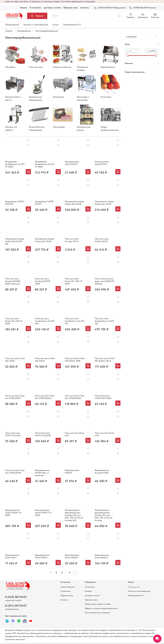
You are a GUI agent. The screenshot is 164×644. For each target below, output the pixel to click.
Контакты (85, 8)
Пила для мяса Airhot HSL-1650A (45, 360)
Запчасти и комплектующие (36, 25)
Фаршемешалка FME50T (72, 472)
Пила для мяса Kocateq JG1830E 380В (43, 281)
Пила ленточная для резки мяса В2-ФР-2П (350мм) (104, 281)
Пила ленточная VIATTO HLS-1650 (13, 434)
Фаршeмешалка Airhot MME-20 (72, 556)
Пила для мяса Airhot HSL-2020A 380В (75, 360)
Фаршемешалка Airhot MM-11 (12, 556)
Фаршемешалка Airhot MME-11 (42, 556)
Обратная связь (71, 8)
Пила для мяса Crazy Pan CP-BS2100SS (75, 397)
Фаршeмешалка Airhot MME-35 (102, 556)
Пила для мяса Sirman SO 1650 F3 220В (14, 321)
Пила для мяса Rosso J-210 (75, 434)
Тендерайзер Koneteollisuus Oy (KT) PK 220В (15, 164)
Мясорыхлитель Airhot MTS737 (72, 163)
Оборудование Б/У (72, 25)
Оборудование (12, 25)
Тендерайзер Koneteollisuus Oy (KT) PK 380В (45, 164)
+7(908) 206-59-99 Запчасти (143, 8)
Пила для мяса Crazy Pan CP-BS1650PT (15, 397)
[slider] (127, 55)
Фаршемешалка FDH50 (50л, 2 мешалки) (42, 473)
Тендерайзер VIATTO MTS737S (15, 203)
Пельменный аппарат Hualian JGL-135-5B (104, 203)
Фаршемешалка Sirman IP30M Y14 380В (13, 513)
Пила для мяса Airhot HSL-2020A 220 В (105, 360)
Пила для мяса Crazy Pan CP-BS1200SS (15, 472)
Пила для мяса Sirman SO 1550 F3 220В (73, 281)
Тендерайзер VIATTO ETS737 (44, 203)
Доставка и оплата (52, 8)
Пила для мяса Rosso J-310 (104, 434)
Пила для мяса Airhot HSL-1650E (15, 360)
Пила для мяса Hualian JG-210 (102, 240)
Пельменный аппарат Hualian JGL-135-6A (45, 240)
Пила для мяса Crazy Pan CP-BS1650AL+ (45, 397)
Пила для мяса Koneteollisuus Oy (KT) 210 (75, 321)
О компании (35, 8)
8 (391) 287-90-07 (16, 606)
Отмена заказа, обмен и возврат (98, 604)
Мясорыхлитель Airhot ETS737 (102, 163)
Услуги (56, 25)
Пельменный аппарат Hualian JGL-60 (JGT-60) (15, 241)
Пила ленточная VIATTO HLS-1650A (103, 397)
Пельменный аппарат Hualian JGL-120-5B (74, 203)
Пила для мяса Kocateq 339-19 (72, 240)
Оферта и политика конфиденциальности (101, 608)
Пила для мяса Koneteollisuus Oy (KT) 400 (45, 321)
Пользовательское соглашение (97, 613)
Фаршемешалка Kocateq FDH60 (102, 472)
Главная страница (68, 587)
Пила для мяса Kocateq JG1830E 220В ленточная (13, 281)
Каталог (24, 8)
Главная (9, 31)
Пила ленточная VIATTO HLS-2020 (43, 434)
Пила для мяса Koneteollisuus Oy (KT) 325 (104, 321)
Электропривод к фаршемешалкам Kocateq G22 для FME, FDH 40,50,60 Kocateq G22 (74, 515)
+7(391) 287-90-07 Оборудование (110, 8)
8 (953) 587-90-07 (16, 597)
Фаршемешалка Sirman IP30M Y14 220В (43, 513)
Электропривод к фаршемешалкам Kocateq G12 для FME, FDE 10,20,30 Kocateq (104, 515)
